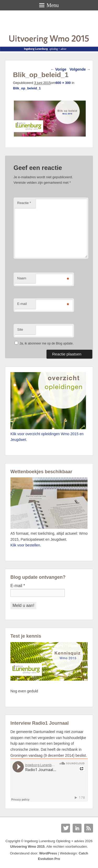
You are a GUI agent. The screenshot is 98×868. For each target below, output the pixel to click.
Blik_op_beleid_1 (27, 88)
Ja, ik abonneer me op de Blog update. (44, 343)
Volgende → (80, 69)
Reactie (24, 203)
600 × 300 (63, 83)
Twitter (66, 828)
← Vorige (58, 69)
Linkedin (77, 828)
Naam (22, 278)
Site (20, 330)
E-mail (22, 304)
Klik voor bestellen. (26, 545)
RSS (89, 828)
